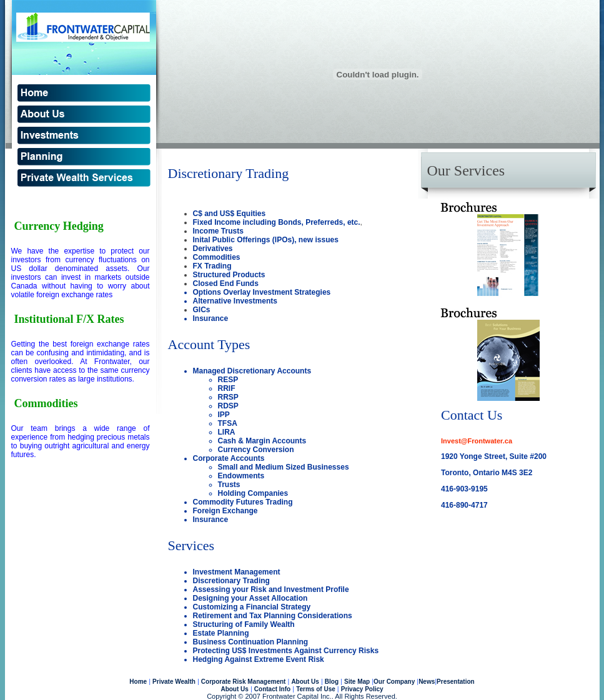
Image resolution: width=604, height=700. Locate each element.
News (427, 682)
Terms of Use (316, 689)
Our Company (394, 682)
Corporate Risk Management (244, 682)
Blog (332, 682)
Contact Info (272, 689)
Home (138, 682)
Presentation (456, 682)
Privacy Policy (362, 689)
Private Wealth (174, 682)
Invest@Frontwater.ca (477, 441)
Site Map (357, 682)
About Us (305, 682)
